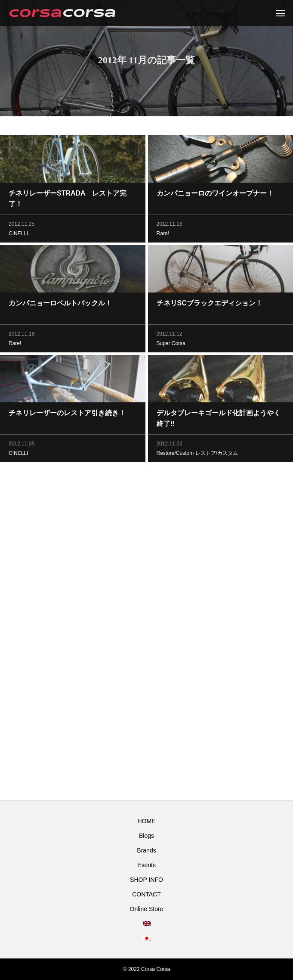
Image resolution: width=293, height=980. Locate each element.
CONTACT (146, 894)
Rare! (163, 235)
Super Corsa (171, 345)
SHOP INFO (146, 880)
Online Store (147, 909)
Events (146, 865)
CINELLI (18, 235)
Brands (146, 850)
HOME (147, 821)
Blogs (146, 836)
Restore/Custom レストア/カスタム (197, 454)
